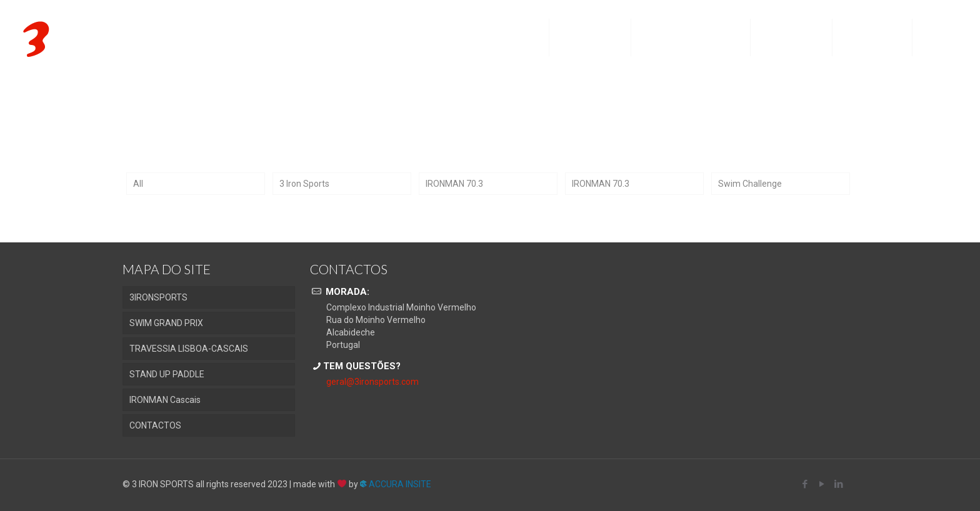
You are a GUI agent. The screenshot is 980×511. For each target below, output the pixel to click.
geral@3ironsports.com (372, 382)
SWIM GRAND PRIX (166, 323)
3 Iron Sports (304, 184)
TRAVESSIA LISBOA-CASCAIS (189, 349)
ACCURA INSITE (396, 484)
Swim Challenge (750, 184)
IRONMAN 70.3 (454, 184)
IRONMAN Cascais (165, 400)
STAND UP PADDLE (167, 374)
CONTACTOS (155, 425)
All (138, 184)
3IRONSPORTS (158, 297)
